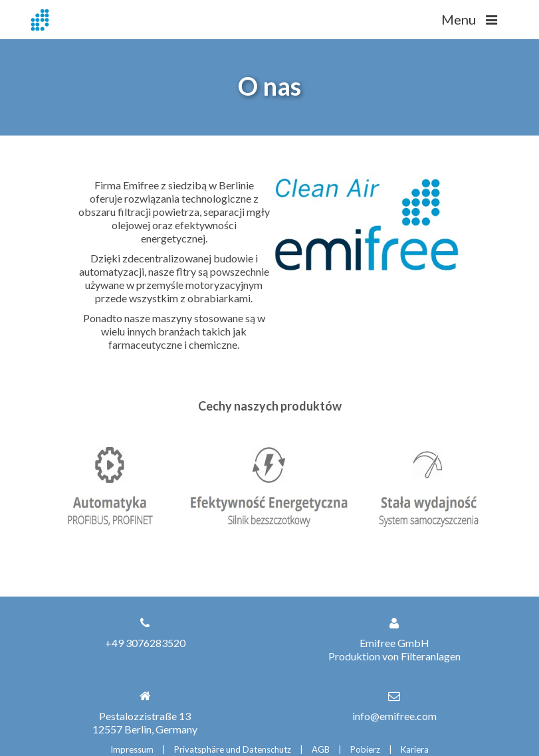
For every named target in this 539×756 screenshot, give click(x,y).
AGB (321, 749)
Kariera (415, 749)
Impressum (132, 749)
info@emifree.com (394, 716)
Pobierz (365, 749)
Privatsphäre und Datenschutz (233, 749)
